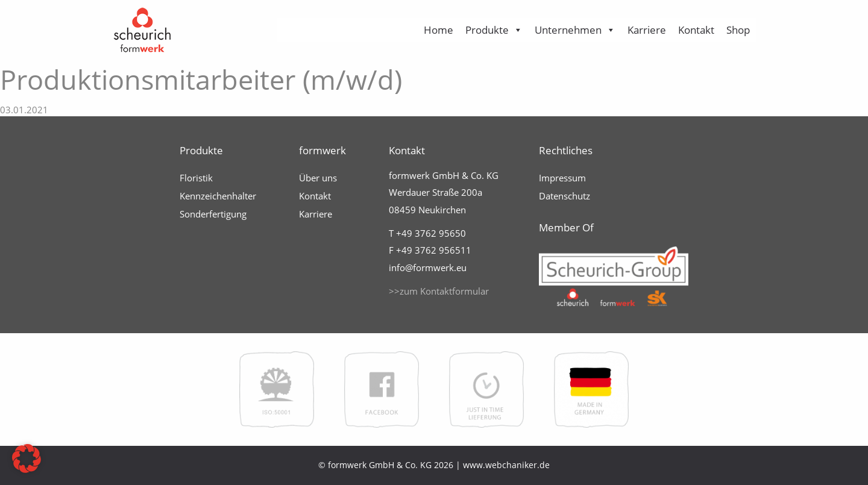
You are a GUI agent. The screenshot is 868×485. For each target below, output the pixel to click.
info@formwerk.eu (428, 268)
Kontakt (696, 30)
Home (439, 30)
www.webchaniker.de (506, 465)
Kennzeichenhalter (218, 196)
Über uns (318, 178)
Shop (738, 30)
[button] (27, 458)
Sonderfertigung (213, 214)
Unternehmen (575, 30)
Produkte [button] (494, 30)
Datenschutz (565, 196)
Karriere (647, 30)
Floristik (196, 178)
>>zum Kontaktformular (439, 291)
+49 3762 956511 (434, 250)
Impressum (562, 178)
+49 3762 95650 (431, 233)
